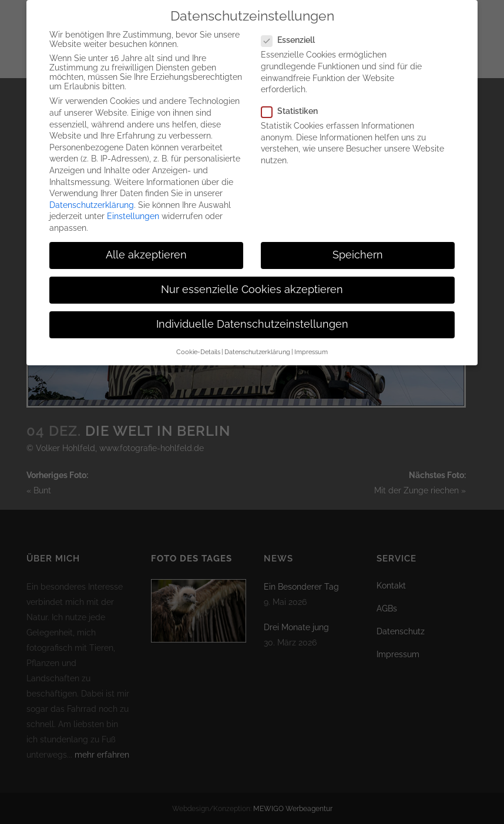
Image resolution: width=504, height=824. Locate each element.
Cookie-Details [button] (198, 342)
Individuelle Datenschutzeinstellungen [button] (252, 315)
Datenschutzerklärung (92, 196)
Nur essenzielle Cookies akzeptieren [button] (252, 281)
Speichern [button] (358, 246)
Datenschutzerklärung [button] (257, 342)
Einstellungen (133, 207)
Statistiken (294, 102)
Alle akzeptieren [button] (146, 246)
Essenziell (293, 31)
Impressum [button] (311, 342)
